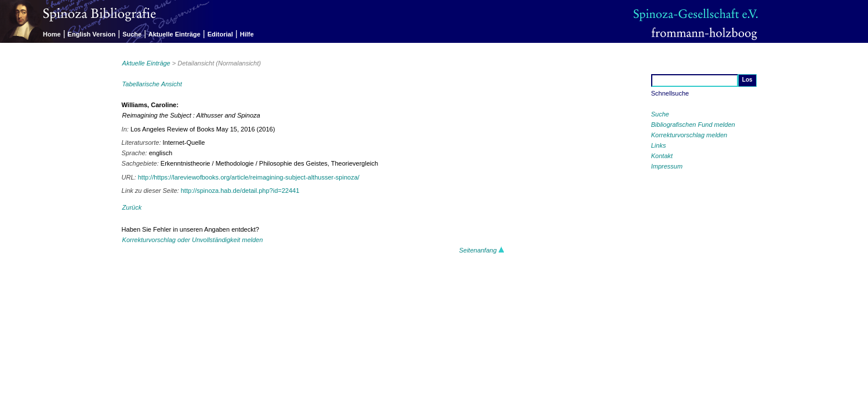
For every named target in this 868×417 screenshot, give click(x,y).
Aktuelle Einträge (175, 34)
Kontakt (662, 156)
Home (52, 34)
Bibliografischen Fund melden (693, 125)
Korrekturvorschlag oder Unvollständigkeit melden (193, 240)
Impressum (667, 166)
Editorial (220, 34)
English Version (92, 34)
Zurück (132, 207)
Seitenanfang (482, 250)
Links (659, 145)
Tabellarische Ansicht (152, 84)
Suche (132, 34)
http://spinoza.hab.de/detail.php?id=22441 (240, 191)
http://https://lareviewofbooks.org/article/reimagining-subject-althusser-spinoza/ (249, 177)
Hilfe (247, 34)
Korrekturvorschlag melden (689, 135)
